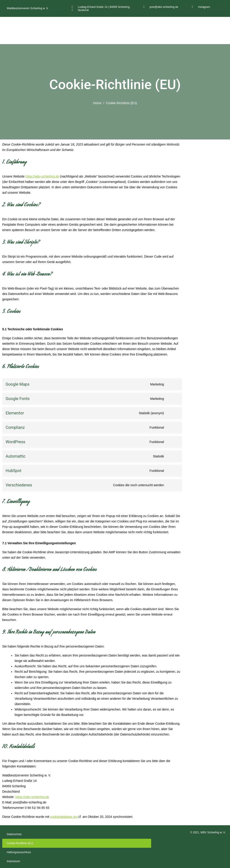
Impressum (13, 861)
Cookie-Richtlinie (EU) (20, 843)
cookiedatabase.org (64, 817)
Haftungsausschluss (19, 852)
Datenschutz (14, 834)
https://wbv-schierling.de (42, 176)
